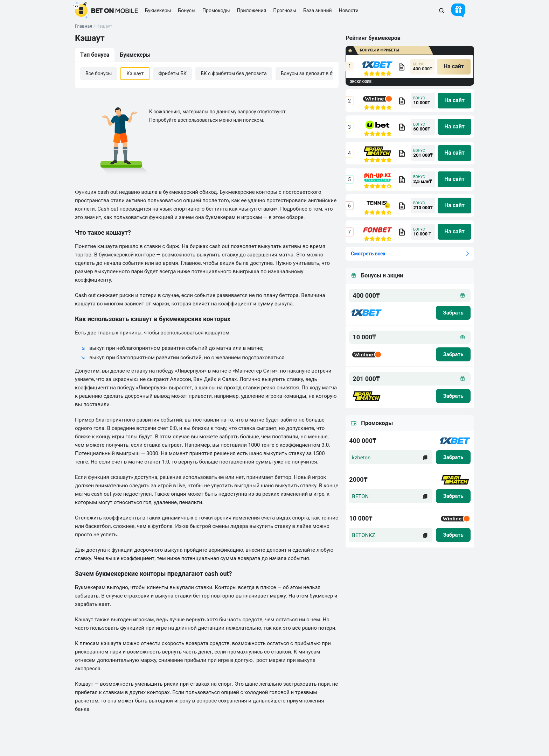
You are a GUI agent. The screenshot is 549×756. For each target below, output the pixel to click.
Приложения (252, 10)
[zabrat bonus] (453, 313)
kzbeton (361, 458)
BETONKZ (363, 535)
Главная (84, 26)
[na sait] (454, 67)
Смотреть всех (368, 254)
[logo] (106, 10)
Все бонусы (99, 73)
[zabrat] (453, 457)
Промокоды (216, 10)
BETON (360, 496)
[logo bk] (367, 313)
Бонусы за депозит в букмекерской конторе (332, 73)
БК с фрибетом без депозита (234, 73)
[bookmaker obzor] (402, 67)
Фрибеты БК (172, 73)
